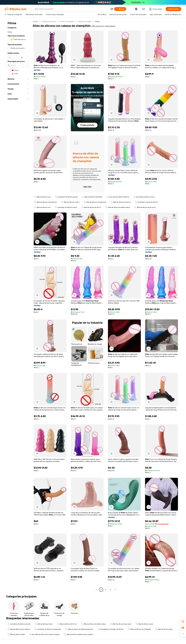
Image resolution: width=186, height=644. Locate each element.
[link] (183, 621)
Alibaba (35, 21)
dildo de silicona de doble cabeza (118, 207)
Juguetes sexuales (85, 21)
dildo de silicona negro (164, 629)
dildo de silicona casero (70, 202)
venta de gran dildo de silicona (118, 197)
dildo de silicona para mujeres (19, 629)
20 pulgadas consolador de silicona (111, 629)
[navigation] (18, 306)
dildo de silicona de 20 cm (91, 207)
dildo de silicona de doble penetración (79, 629)
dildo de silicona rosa (42, 197)
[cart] (144, 9)
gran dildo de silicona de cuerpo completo (44, 634)
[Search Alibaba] (71, 9)
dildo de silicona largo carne (145, 207)
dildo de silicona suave (144, 624)
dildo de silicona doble (16, 634)
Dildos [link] (97, 21)
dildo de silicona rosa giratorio (46, 202)
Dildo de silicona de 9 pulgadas (139, 629)
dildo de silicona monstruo (121, 202)
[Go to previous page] (96, 590)
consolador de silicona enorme (19, 624)
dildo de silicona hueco (44, 624)
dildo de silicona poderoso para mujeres (79, 634)
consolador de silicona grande (66, 197)
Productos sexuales (67, 21)
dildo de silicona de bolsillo (92, 197)
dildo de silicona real (42, 207)
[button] (112, 9)
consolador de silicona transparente (48, 629)
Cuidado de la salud (49, 21)
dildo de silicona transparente (95, 202)
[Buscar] (120, 9)
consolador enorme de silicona (147, 202)
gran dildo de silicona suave (144, 197)
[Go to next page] (115, 590)
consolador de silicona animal (66, 207)
